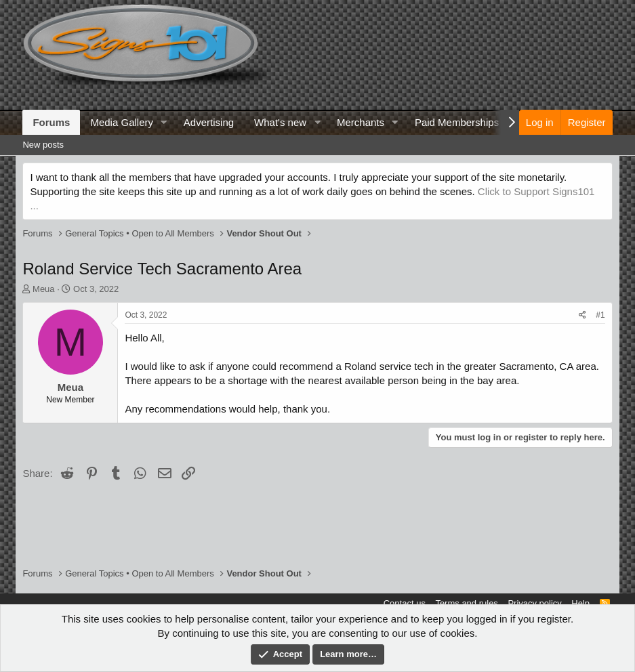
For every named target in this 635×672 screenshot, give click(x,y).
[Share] (582, 315)
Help (580, 603)
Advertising (209, 122)
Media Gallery (122, 122)
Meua (44, 289)
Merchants (361, 122)
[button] (164, 122)
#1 (600, 315)
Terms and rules (466, 603)
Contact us (405, 603)
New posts (43, 145)
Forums (51, 122)
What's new (280, 122)
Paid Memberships (457, 122)
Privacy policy (534, 603)
